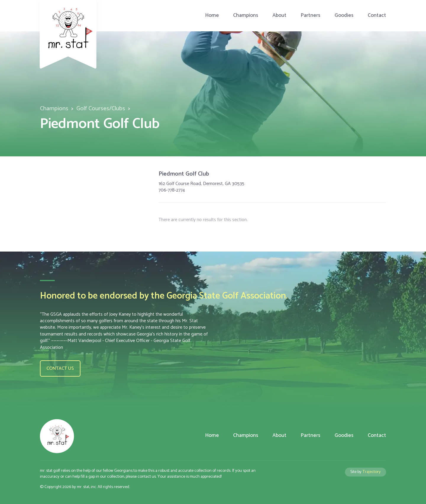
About (279, 16)
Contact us (60, 368)
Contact (377, 16)
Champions (246, 16)
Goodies (344, 16)
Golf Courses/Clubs (101, 109)
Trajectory (372, 472)
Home (212, 16)
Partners (310, 16)
